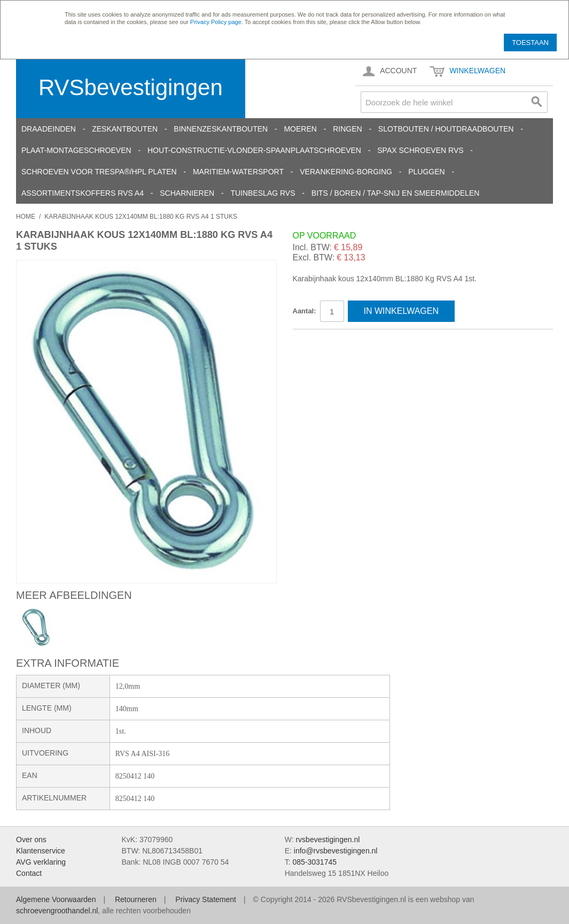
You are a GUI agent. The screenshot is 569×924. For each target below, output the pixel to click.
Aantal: (305, 311)
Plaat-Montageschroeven (76, 150)
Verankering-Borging (346, 172)
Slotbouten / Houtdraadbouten (446, 129)
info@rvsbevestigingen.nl (336, 851)
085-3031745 (314, 862)
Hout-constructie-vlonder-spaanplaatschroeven (254, 150)
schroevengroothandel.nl (57, 911)
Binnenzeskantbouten (221, 129)
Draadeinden (49, 129)
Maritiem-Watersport (238, 172)
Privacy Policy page (216, 22)
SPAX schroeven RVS (420, 150)
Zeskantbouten (125, 129)
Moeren (300, 129)
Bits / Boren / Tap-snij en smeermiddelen (396, 193)
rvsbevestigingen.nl (328, 840)
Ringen (347, 129)
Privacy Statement (206, 899)
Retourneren (136, 899)
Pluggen (426, 172)
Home (26, 217)
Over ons (31, 840)
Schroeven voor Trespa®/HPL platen (99, 172)
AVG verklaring (41, 862)
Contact (29, 873)
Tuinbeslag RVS (263, 193)
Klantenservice (41, 851)
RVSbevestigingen (131, 87)
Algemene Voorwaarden (56, 899)
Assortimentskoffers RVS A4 (83, 193)
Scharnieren (187, 193)
